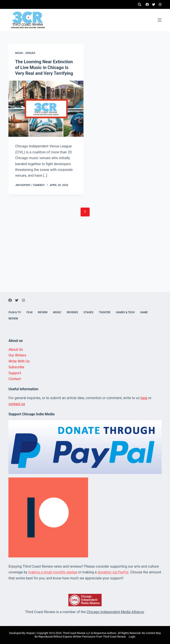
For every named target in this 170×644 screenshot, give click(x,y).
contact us (17, 404)
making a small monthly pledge (53, 572)
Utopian (30, 633)
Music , (20, 53)
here (144, 398)
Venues (30, 53)
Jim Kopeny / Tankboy (30, 185)
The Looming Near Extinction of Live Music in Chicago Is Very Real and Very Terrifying (44, 67)
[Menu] (160, 20)
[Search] (140, 5)
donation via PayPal (113, 572)
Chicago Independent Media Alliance (115, 612)
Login (132, 637)
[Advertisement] (85, 261)
